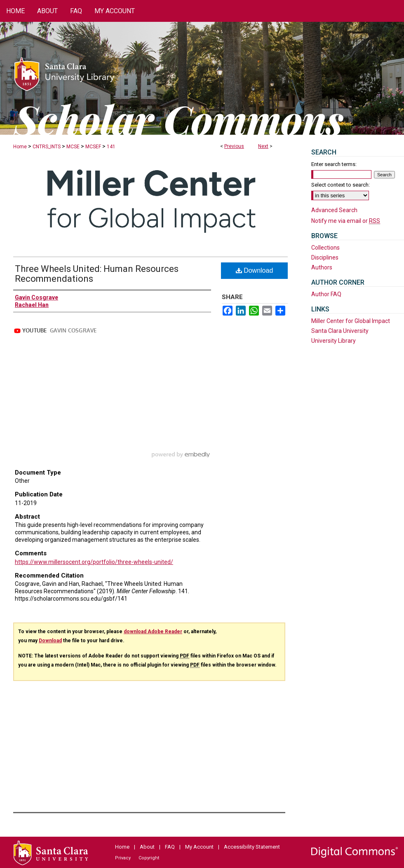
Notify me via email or (346, 221)
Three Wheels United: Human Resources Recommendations (97, 274)
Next (263, 146)
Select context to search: (341, 185)
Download (255, 270)
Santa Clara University (340, 331)
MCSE (73, 147)
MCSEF (93, 147)
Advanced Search (334, 210)
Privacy (123, 858)
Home (20, 147)
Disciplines (325, 257)
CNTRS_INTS (47, 147)
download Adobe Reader (153, 632)
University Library (334, 341)
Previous (234, 146)
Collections (325, 248)
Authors (322, 267)
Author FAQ (326, 294)
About (147, 847)
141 (111, 147)
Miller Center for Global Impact (351, 321)
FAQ (170, 847)
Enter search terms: (334, 164)
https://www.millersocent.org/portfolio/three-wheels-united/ (94, 562)
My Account (199, 847)
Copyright (149, 858)
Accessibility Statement (252, 847)
